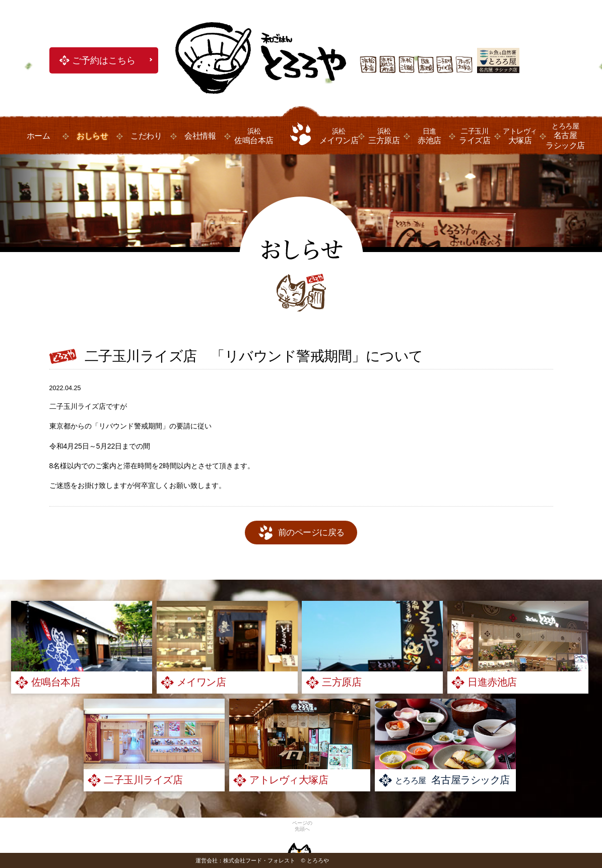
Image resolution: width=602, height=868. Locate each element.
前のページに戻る (311, 533)
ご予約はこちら (104, 60)
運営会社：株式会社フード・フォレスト (245, 860)
